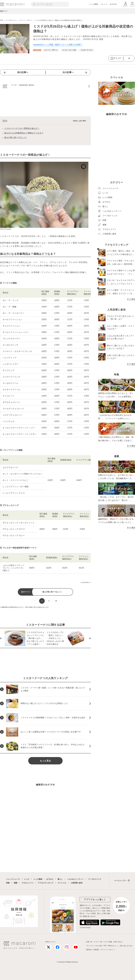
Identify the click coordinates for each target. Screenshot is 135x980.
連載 (16, 883)
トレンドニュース (13, 879)
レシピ (27, 879)
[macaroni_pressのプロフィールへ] (45, 86)
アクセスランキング (46, 883)
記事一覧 (89, 942)
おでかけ (50, 879)
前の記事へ (23, 72)
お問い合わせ (118, 942)
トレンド (104, 4)
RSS (105, 946)
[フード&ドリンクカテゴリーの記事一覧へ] (37, 50)
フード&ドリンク (95, 879)
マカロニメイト (28, 883)
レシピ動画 (94, 4)
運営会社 (89, 950)
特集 (8, 883)
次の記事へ (68, 72)
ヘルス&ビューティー (75, 879)
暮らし (60, 879)
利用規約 (96, 950)
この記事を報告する (85, 582)
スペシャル (62, 883)
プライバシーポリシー (108, 950)
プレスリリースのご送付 (94, 946)
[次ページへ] (56, 601)
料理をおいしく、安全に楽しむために (120, 946)
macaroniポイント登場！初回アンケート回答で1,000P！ (58, 45)
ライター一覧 (98, 942)
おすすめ (113, 4)
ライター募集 (108, 942)
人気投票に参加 (76, 883)
